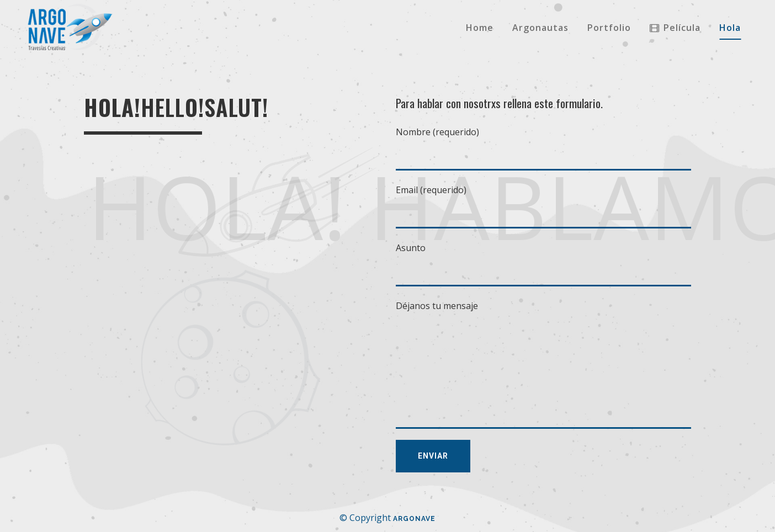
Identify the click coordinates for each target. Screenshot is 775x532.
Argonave (414, 519)
